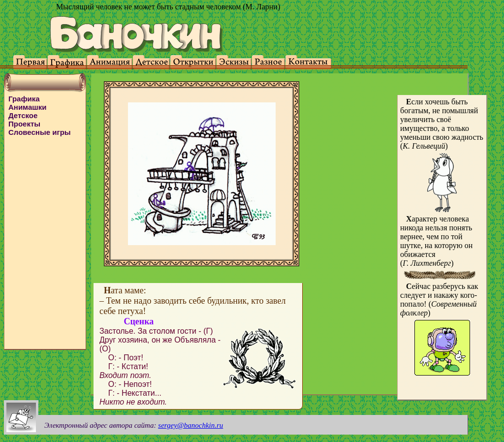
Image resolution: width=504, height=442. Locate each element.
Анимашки (28, 107)
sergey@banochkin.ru (190, 425)
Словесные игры (40, 132)
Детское (23, 115)
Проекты (24, 124)
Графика (24, 99)
